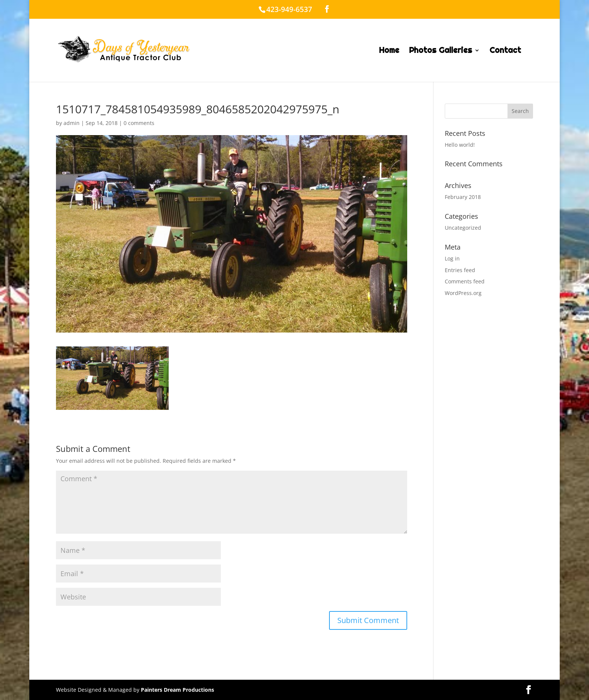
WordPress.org (463, 293)
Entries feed (460, 270)
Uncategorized (463, 228)
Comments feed (465, 281)
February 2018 (463, 197)
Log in (452, 258)
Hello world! (460, 145)
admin (72, 123)
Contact (505, 51)
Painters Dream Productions (177, 690)
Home (389, 51)
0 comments (139, 123)
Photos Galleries (441, 51)
